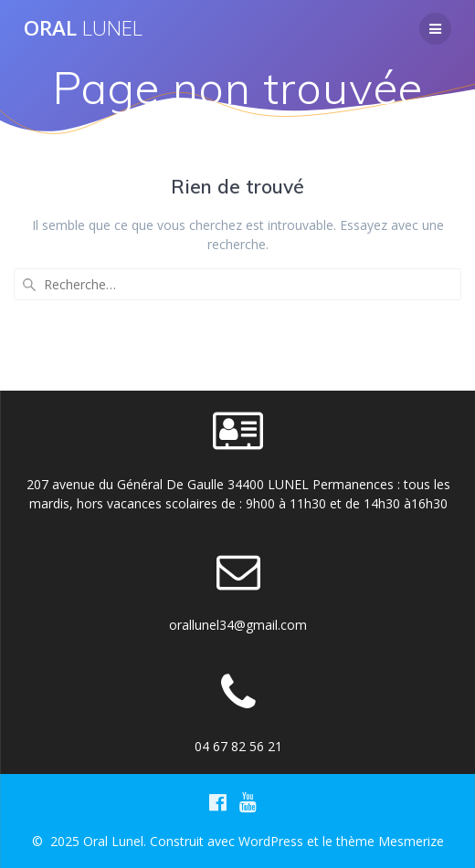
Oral (83, 28)
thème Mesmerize (390, 841)
